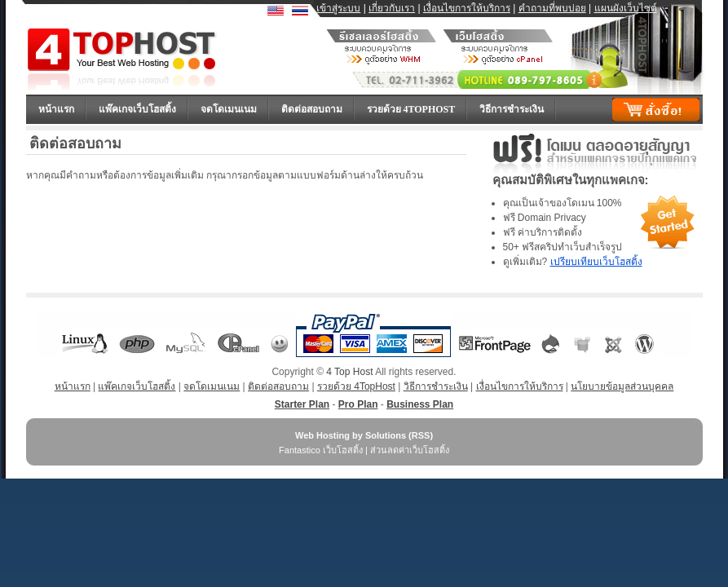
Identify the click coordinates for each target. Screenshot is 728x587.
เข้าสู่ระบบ (338, 8)
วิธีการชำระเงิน (512, 109)
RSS (421, 435)
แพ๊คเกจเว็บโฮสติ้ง (137, 109)
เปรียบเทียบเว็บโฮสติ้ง (596, 262)
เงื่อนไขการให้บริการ (467, 8)
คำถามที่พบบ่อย (552, 8)
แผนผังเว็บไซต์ (626, 8)
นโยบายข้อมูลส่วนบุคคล (622, 386)
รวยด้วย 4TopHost (411, 109)
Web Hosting (322, 435)
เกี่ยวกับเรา (392, 8)
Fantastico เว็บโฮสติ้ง (321, 450)
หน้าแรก (56, 109)
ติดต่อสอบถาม (312, 109)
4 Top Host (349, 372)
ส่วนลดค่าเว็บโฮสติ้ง (410, 450)
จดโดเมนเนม (229, 109)
